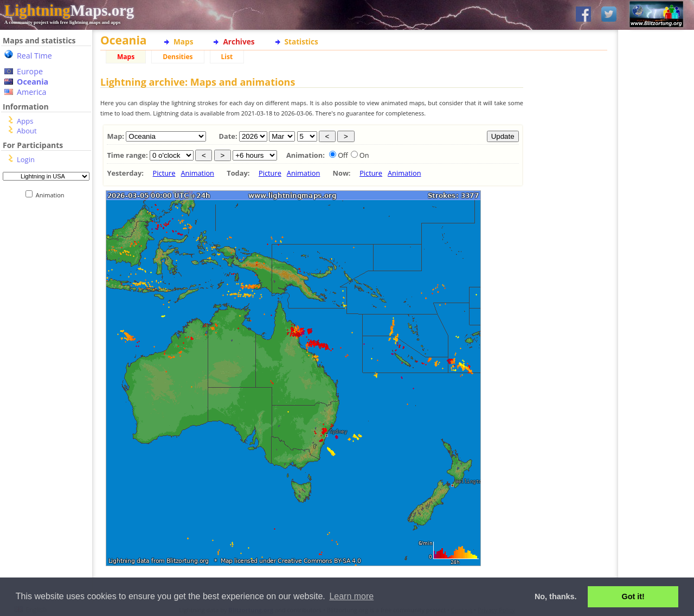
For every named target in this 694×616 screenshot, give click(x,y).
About (27, 131)
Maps (183, 41)
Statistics (301, 41)
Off (343, 155)
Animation (52, 195)
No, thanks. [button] (556, 596)
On (364, 155)
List (227, 57)
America (32, 92)
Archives (239, 41)
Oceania (33, 82)
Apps (25, 121)
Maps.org (69, 10)
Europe (30, 71)
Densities (178, 57)
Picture (164, 173)
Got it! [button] (633, 596)
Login (26, 159)
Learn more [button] (351, 596)
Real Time (34, 56)
